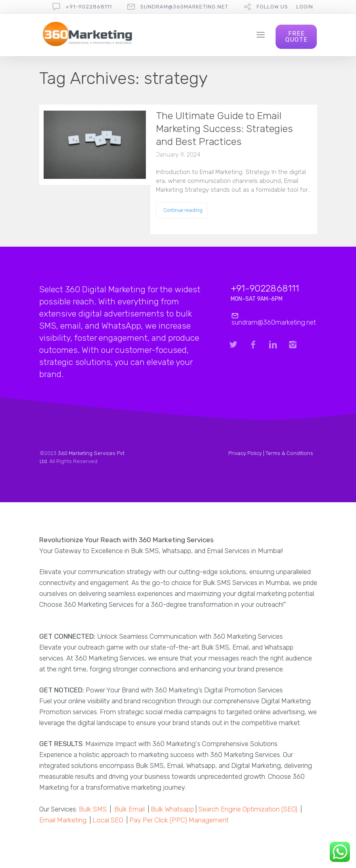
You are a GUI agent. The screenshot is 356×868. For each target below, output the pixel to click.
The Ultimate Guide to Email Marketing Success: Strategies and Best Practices (224, 129)
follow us (272, 7)
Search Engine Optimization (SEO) (248, 809)
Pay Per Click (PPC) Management (179, 820)
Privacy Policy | (247, 453)
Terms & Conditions (289, 453)
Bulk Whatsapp (172, 809)
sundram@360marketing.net (184, 7)
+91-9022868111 (89, 7)
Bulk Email (130, 809)
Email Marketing (63, 820)
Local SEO (108, 820)
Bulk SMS (93, 809)
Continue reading (183, 210)
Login (305, 7)
